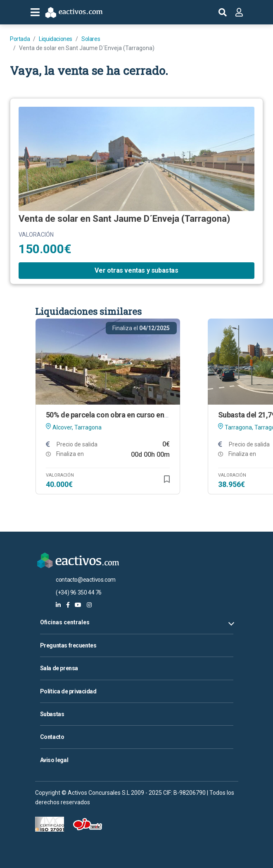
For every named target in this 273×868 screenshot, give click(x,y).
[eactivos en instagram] (89, 605)
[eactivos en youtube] (78, 605)
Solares (91, 39)
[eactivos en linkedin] (58, 605)
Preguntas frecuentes (68, 645)
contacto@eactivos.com (86, 580)
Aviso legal (54, 760)
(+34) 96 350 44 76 (79, 592)
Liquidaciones (56, 39)
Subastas (52, 714)
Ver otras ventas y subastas (136, 270)
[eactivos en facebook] (68, 605)
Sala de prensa (59, 668)
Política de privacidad (68, 691)
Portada (20, 39)
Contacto (52, 737)
